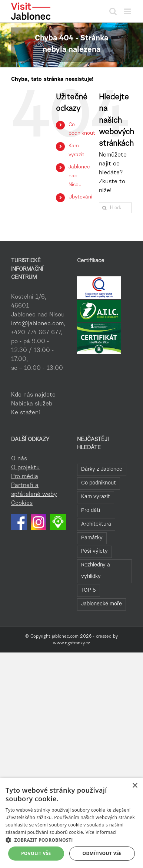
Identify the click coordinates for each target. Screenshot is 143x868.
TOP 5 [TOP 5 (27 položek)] (89, 590)
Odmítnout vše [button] (102, 853)
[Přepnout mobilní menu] (128, 11)
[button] (71, 840)
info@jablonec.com (37, 324)
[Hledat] (104, 208)
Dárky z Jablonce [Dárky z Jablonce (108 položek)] (102, 469)
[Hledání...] (115, 208)
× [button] (135, 786)
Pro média (25, 477)
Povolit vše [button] (36, 853)
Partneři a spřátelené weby (34, 490)
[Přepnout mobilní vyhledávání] (113, 11)
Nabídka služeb (32, 404)
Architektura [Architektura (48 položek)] (96, 524)
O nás (19, 459)
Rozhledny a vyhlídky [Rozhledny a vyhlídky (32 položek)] (96, 571)
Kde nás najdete (33, 395)
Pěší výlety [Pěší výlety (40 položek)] (94, 551)
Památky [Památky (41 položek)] (92, 538)
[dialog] (71, 823)
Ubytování (80, 197)
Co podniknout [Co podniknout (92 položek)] (99, 483)
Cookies (22, 503)
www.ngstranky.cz (71, 643)
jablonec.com (65, 637)
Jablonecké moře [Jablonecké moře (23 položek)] (102, 604)
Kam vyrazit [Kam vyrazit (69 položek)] (96, 497)
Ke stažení (26, 413)
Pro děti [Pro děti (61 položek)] (91, 511)
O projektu (25, 468)
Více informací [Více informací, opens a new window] (101, 832)
